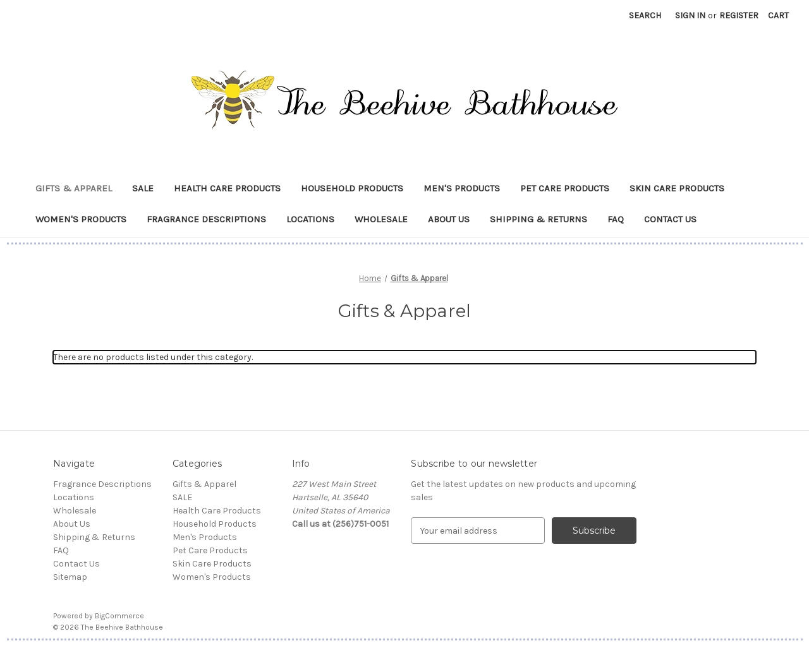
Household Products (352, 188)
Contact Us (670, 219)
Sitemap (70, 577)
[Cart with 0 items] (778, 15)
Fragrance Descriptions (206, 219)
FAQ (616, 219)
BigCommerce (119, 616)
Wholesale (381, 219)
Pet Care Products (565, 188)
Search (645, 15)
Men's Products (462, 188)
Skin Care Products (677, 188)
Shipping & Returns (538, 219)
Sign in (690, 15)
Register (739, 15)
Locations (310, 219)
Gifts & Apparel (74, 188)
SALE (143, 188)
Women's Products (81, 219)
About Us (449, 219)
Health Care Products (227, 188)
